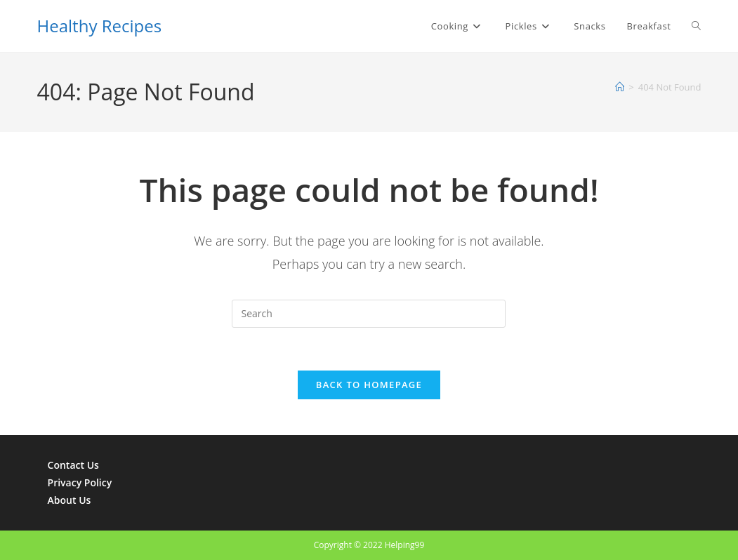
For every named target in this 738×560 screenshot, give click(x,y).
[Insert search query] (369, 314)
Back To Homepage (369, 385)
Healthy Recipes (100, 26)
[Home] (620, 87)
